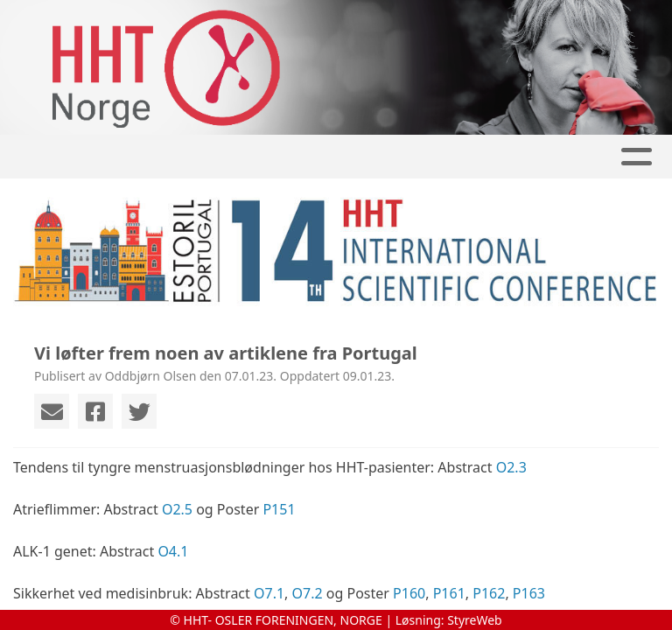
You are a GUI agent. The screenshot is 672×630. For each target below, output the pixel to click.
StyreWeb (475, 620)
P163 (529, 593)
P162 (489, 593)
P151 (279, 509)
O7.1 (269, 593)
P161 (449, 593)
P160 (409, 593)
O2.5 (177, 509)
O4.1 (173, 551)
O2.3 (511, 467)
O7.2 (308, 593)
